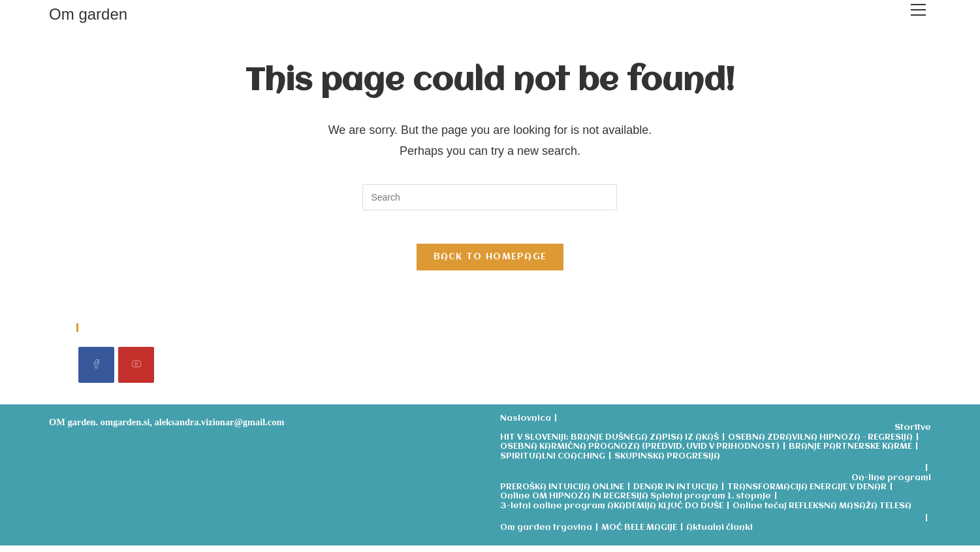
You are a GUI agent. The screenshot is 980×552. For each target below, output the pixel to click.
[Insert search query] (490, 197)
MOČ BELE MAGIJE (639, 534)
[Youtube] (136, 371)
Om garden (88, 14)
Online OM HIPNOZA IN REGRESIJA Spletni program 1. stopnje (636, 503)
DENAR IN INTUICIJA (676, 494)
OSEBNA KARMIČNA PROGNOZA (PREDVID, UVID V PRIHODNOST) (640, 454)
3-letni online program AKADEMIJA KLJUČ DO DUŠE (612, 512)
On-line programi (891, 484)
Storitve (913, 435)
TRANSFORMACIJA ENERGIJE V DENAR (807, 494)
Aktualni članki (719, 534)
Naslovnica (526, 425)
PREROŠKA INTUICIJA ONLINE (562, 494)
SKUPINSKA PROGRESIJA (667, 463)
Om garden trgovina (546, 534)
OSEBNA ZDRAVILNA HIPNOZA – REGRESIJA (820, 444)
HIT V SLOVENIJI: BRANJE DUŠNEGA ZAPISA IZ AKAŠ (609, 444)
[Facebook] (96, 371)
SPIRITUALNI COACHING (553, 463)
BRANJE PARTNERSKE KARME (850, 454)
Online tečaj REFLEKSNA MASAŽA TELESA (822, 512)
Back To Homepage (490, 263)
